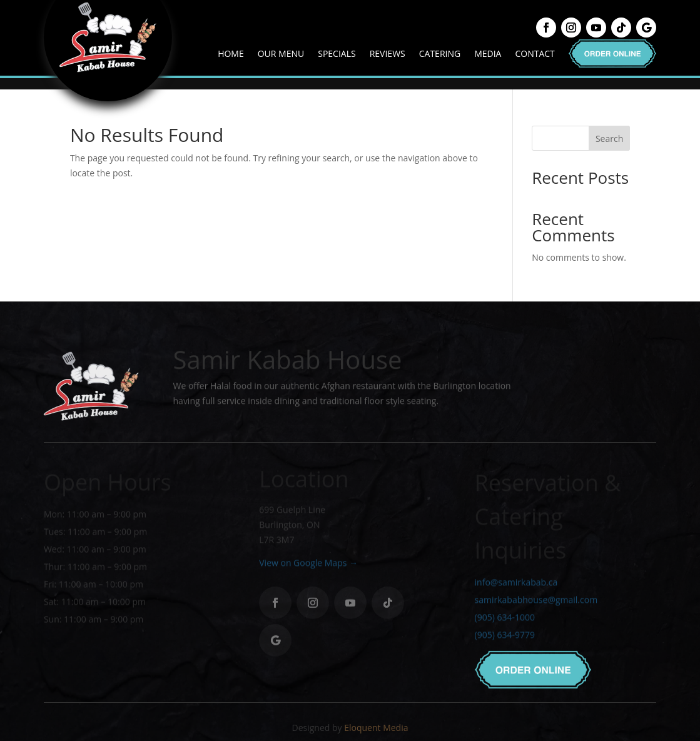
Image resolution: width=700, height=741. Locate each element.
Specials (337, 53)
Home (231, 53)
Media (488, 53)
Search (609, 139)
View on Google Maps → (308, 566)
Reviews (388, 53)
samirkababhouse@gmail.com (536, 604)
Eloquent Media (376, 728)
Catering (440, 53)
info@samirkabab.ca (516, 587)
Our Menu (281, 53)
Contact (535, 53)
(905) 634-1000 (505, 622)
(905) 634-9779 (505, 639)
